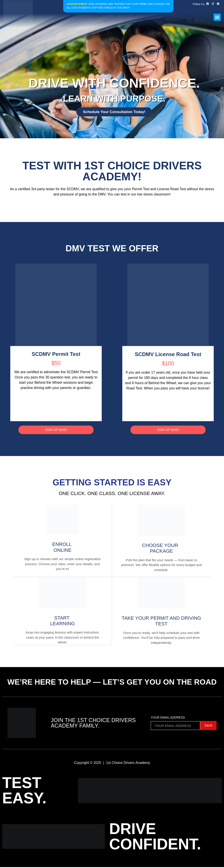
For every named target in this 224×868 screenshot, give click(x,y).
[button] (217, 17)
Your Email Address (168, 718)
